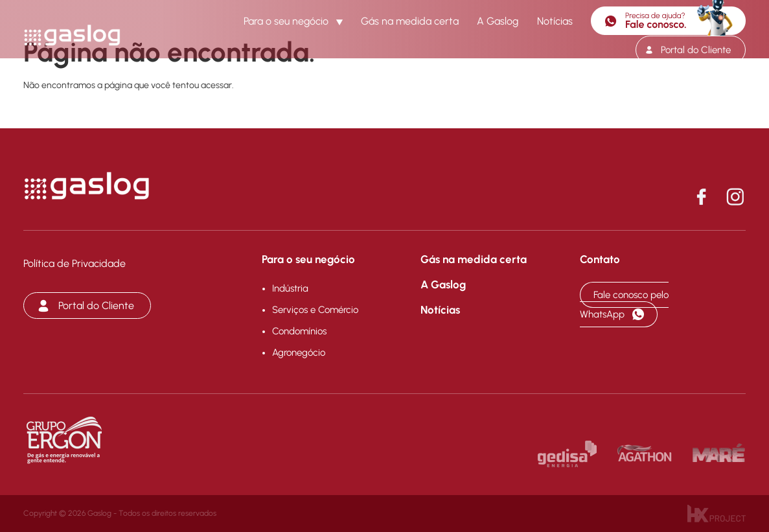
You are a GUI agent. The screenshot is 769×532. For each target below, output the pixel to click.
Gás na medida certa (410, 21)
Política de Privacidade (75, 263)
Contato (600, 260)
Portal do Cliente (696, 50)
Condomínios (299, 331)
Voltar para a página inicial (95, 116)
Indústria (290, 288)
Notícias (555, 21)
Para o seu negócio (286, 21)
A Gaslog (498, 21)
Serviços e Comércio (315, 310)
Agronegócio (299, 353)
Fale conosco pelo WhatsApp (624, 305)
